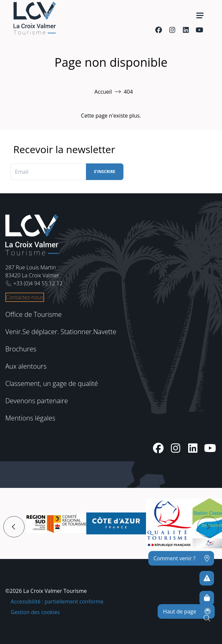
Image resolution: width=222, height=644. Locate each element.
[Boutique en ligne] (207, 598)
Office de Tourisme (34, 314)
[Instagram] (172, 30)
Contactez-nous (25, 297)
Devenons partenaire (37, 401)
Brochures (21, 349)
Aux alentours (26, 366)
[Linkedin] (186, 30)
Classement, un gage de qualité (52, 383)
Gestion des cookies (35, 612)
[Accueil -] (35, 18)
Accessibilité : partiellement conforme (57, 601)
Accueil (103, 92)
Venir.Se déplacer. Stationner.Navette (61, 332)
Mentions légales (30, 418)
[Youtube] (199, 30)
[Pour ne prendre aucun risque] (207, 578)
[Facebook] (158, 30)
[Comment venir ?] (181, 558)
